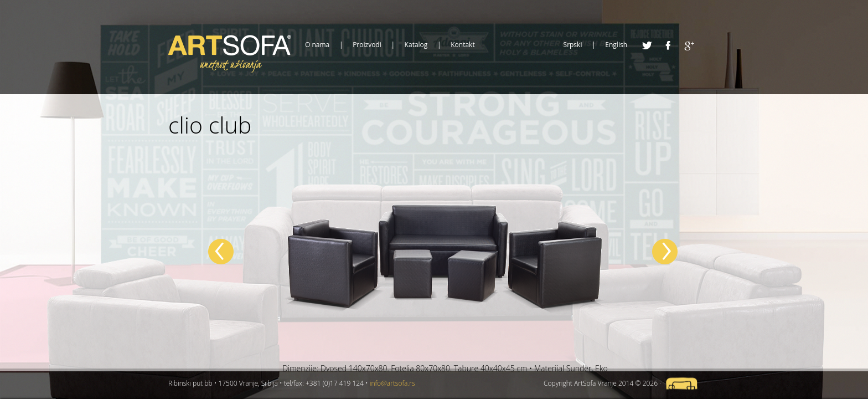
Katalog (416, 45)
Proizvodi (367, 45)
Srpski (573, 45)
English (616, 45)
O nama (317, 45)
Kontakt (463, 45)
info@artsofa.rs (392, 383)
